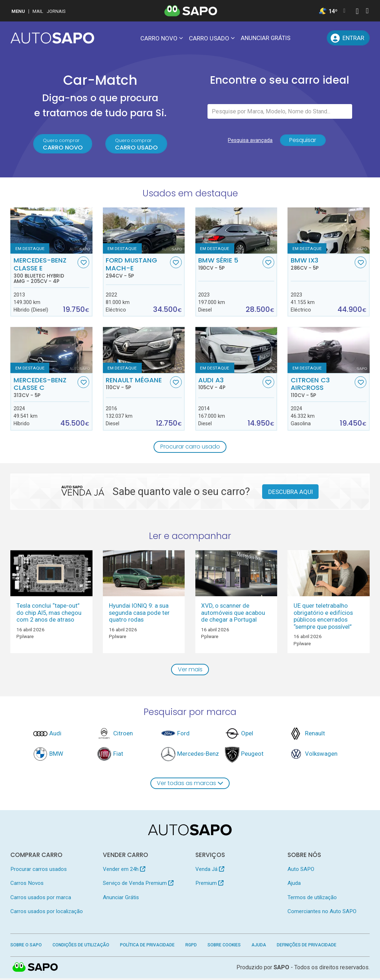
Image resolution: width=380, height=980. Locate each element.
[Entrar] (348, 38)
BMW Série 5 (229, 265)
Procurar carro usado (190, 447)
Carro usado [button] (209, 38)
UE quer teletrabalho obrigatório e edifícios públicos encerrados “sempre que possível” (323, 617)
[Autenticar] (357, 12)
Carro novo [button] (159, 38)
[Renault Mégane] (144, 351)
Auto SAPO (301, 871)
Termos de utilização (312, 899)
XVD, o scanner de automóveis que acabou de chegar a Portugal (233, 614)
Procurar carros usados (39, 871)
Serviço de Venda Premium (138, 885)
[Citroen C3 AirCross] (328, 351)
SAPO (35, 969)
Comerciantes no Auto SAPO (322, 913)
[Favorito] (83, 263)
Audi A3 (229, 384)
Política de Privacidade (147, 947)
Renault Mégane (137, 384)
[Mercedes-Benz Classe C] (51, 351)
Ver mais (190, 671)
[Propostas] (318, 38)
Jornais (56, 11)
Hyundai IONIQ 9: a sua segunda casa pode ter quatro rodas (139, 614)
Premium (209, 885)
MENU (18, 11)
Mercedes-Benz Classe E (45, 271)
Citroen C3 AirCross (322, 388)
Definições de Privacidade (307, 947)
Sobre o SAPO (26, 947)
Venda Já (210, 871)
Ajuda (294, 885)
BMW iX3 (322, 265)
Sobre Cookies (224, 947)
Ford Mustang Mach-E (137, 269)
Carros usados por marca (41, 899)
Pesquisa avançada (249, 142)
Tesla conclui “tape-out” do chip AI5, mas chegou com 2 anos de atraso (49, 614)
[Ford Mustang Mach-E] (144, 231)
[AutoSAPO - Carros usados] (52, 38)
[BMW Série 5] (236, 231)
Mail (38, 11)
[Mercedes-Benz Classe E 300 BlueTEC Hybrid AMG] (51, 231)
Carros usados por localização (47, 913)
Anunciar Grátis (266, 38)
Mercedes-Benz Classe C (45, 388)
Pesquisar (303, 142)
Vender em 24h (124, 871)
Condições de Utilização (81, 947)
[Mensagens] (301, 38)
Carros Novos (27, 885)
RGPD (191, 947)
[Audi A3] (236, 351)
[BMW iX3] (328, 231)
